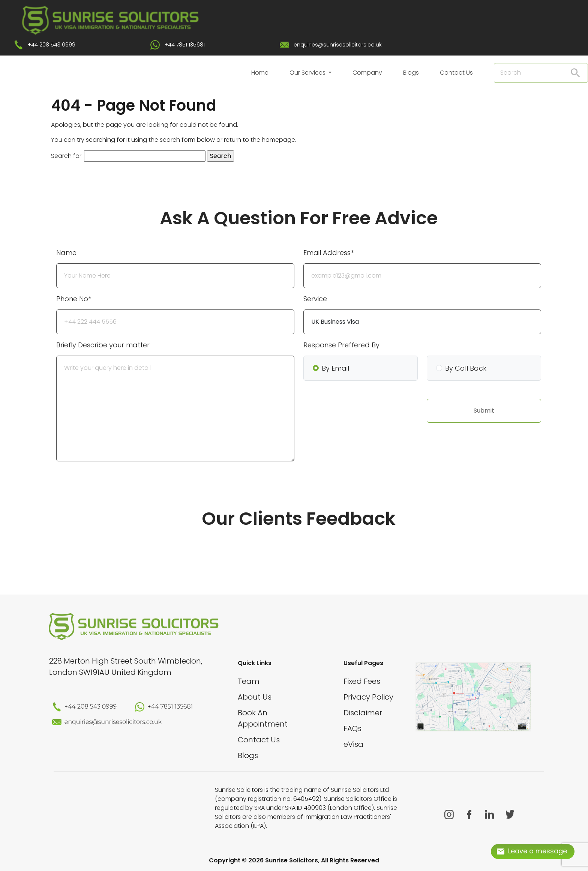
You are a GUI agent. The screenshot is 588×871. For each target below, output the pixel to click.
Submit (484, 411)
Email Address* (328, 253)
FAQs (352, 728)
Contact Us (456, 73)
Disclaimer (363, 713)
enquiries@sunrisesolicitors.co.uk (338, 45)
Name (66, 253)
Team (249, 681)
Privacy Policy (368, 697)
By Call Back (466, 368)
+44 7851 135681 (185, 45)
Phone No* (74, 299)
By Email (335, 368)
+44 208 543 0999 (52, 45)
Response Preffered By (341, 345)
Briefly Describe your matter (103, 345)
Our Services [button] (308, 73)
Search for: (67, 156)
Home (260, 73)
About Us (255, 697)
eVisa (353, 744)
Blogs (411, 73)
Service (315, 299)
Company (367, 73)
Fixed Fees (362, 681)
